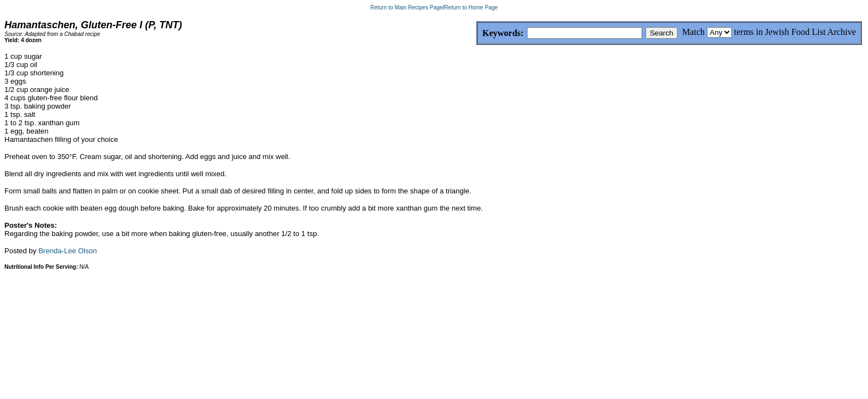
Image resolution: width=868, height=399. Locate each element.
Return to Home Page (471, 7)
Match (693, 32)
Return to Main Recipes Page (407, 7)
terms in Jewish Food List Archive (795, 32)
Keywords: (476, 34)
